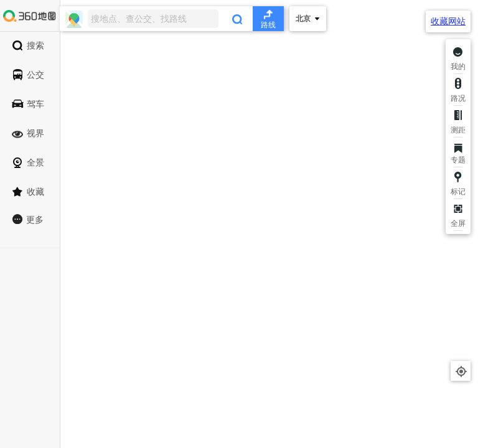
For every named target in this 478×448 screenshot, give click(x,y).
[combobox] (172, 19)
